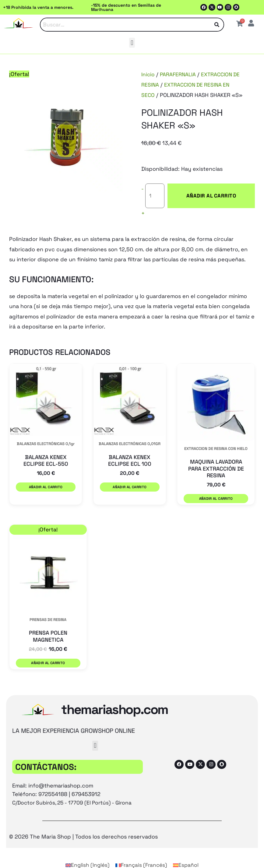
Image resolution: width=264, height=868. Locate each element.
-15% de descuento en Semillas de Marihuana (126, 7)
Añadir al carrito (205, 191)
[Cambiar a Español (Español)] (188, 852)
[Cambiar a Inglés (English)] (86, 852)
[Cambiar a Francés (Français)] (142, 852)
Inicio (148, 75)
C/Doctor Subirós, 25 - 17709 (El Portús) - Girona (75, 789)
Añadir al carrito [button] (45, 477)
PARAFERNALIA (179, 75)
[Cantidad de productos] (155, 191)
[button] (132, 43)
